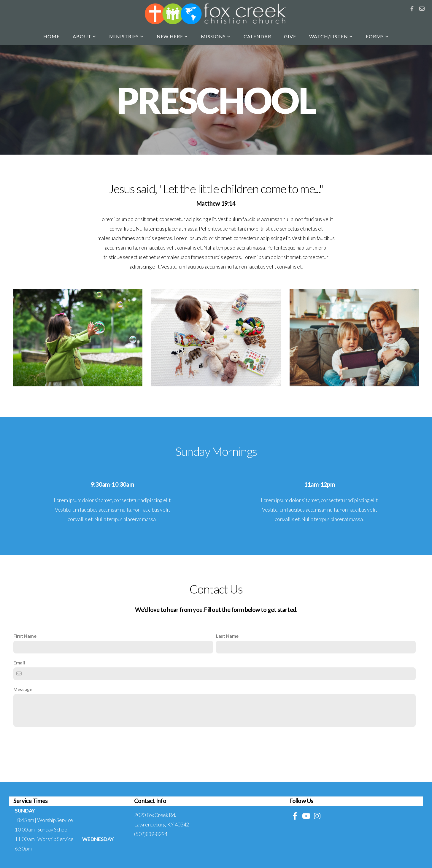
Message (23, 689)
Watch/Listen (331, 36)
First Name (25, 636)
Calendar (257, 36)
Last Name (227, 636)
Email (19, 662)
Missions (216, 36)
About (84, 36)
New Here (172, 36)
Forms (377, 36)
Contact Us (216, 742)
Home (51, 36)
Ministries (126, 36)
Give (290, 36)
